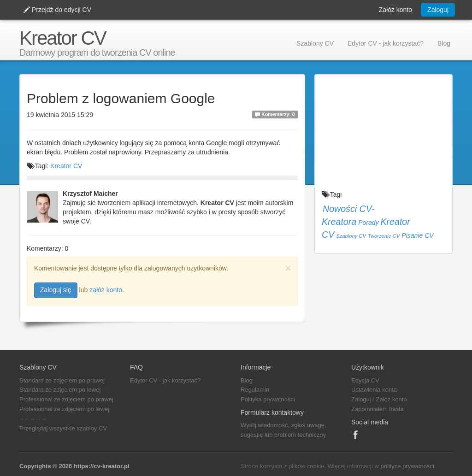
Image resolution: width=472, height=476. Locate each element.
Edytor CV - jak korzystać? (386, 43)
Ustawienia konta (374, 390)
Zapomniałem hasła (377, 409)
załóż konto (106, 290)
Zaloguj (438, 10)
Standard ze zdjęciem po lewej (60, 390)
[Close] (288, 268)
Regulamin (255, 390)
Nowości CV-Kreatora (348, 215)
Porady (368, 223)
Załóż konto (395, 10)
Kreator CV (63, 38)
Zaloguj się (56, 290)
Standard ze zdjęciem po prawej (62, 380)
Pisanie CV (417, 235)
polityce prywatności (407, 466)
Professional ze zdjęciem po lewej (64, 409)
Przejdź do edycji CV (57, 10)
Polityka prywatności (268, 399)
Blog (444, 43)
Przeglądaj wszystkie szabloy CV (63, 428)
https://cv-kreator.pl (102, 466)
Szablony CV (315, 43)
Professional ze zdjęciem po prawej (66, 399)
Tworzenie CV (384, 236)
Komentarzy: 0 (275, 115)
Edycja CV (365, 380)
